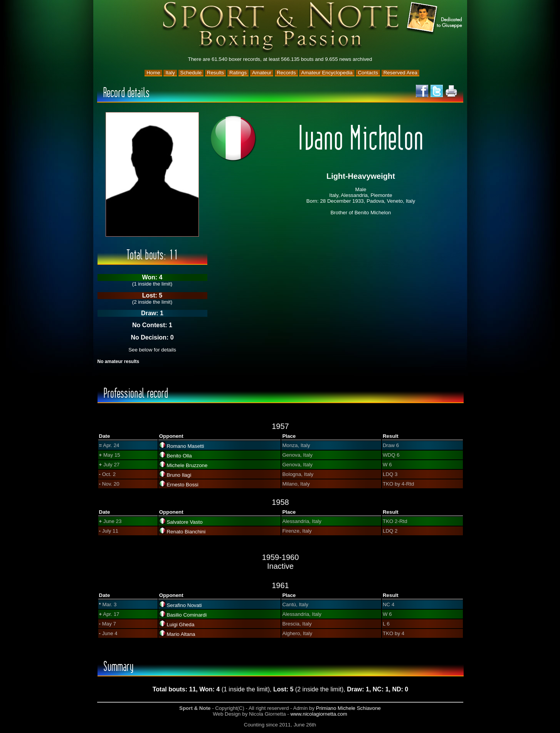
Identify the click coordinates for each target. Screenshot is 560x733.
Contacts (368, 73)
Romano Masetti (185, 446)
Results (215, 73)
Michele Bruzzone (187, 465)
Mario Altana (181, 634)
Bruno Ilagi (179, 475)
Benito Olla (179, 456)
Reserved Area (400, 73)
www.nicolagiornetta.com (319, 714)
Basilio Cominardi (187, 615)
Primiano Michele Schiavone (348, 708)
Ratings (238, 73)
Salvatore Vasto (184, 522)
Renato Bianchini (186, 532)
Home (153, 73)
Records (286, 73)
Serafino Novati (184, 605)
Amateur (262, 73)
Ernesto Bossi (182, 485)
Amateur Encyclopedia (327, 73)
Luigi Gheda (180, 625)
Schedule (191, 73)
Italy (170, 73)
